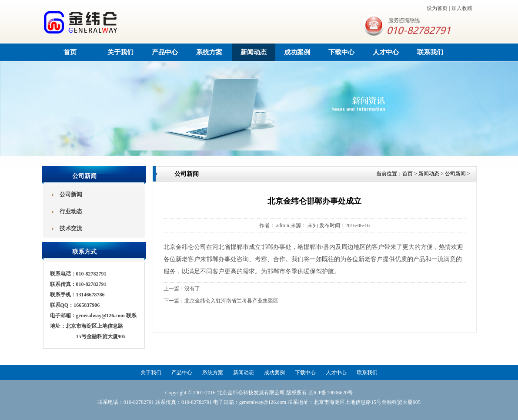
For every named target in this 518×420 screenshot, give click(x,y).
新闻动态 (254, 52)
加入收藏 (462, 8)
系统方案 (209, 52)
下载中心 (341, 52)
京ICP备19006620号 (331, 393)
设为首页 (437, 8)
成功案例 (297, 52)
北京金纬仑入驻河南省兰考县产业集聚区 (231, 301)
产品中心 (165, 52)
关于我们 (120, 52)
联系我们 (430, 52)
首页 (70, 52)
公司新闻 (455, 174)
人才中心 (386, 52)
